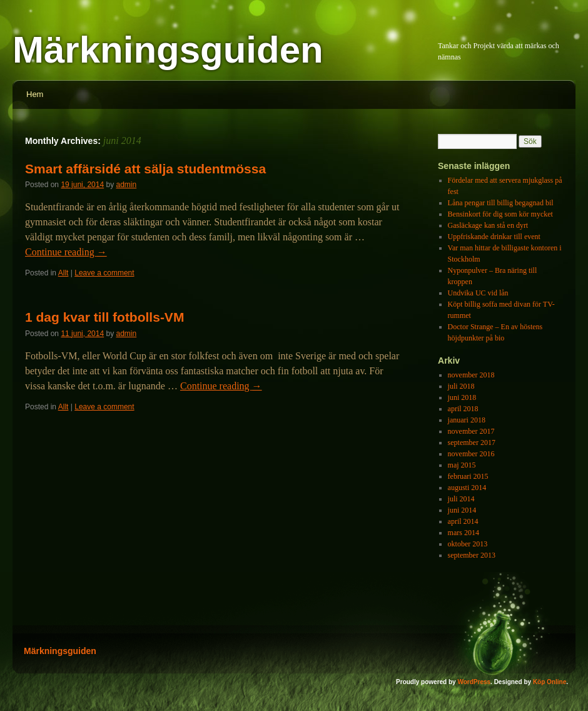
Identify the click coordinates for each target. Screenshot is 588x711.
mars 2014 (464, 533)
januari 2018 (467, 420)
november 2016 (471, 454)
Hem (35, 94)
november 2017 (471, 431)
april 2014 (463, 521)
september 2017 (472, 442)
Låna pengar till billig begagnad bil (501, 203)
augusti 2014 (467, 488)
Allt (63, 273)
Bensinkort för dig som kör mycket (500, 214)
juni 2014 (462, 510)
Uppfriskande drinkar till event (494, 237)
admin (127, 185)
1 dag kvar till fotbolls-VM (104, 317)
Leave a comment (104, 273)
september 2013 (472, 555)
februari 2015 (468, 476)
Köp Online (550, 682)
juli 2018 (461, 386)
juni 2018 (462, 397)
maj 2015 (462, 465)
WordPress (474, 682)
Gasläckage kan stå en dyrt (488, 225)
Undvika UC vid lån (478, 293)
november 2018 (471, 375)
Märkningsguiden (168, 50)
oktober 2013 (468, 544)
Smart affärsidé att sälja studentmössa (145, 169)
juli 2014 (461, 499)
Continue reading (66, 252)
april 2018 (463, 409)
